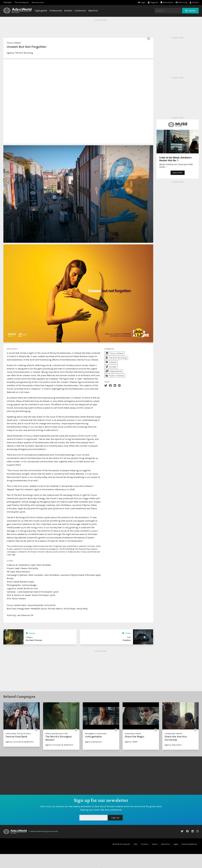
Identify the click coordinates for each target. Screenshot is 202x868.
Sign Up (115, 818)
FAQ (135, 844)
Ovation (127, 640)
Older (126, 633)
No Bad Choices (34, 640)
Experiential (114, 371)
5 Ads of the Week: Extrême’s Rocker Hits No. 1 (175, 159)
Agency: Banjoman (93, 742)
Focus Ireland (14, 43)
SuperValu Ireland (133, 734)
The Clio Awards (22, 2)
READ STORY (178, 173)
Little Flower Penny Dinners (18, 734)
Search (190, 11)
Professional (56, 11)
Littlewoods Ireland (173, 734)
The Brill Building (24, 53)
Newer (31, 633)
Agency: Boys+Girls (173, 745)
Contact (145, 844)
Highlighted (41, 11)
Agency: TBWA (131, 742)
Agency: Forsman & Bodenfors (20, 742)
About (155, 844)
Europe (111, 367)
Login (142, 2)
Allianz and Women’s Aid (56, 734)
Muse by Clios (38, 2)
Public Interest (115, 376)
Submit (194, 2)
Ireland (111, 362)
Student (68, 11)
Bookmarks (167, 2)
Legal (176, 844)
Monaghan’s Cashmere (96, 734)
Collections (80, 11)
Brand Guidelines (189, 844)
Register (153, 2)
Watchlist (93, 11)
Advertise (165, 844)
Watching (181, 2)
